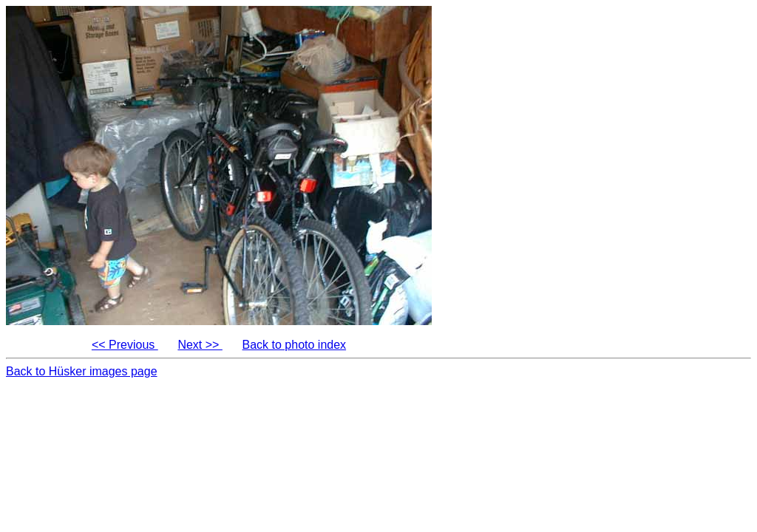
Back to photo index (295, 345)
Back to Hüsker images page (82, 371)
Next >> (200, 345)
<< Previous (125, 345)
